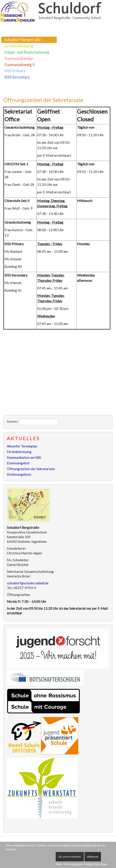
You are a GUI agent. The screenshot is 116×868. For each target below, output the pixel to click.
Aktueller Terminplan (22, 446)
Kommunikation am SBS (24, 457)
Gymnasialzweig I (19, 58)
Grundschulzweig (19, 46)
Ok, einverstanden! (70, 857)
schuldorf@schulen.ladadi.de (28, 583)
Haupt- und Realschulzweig (27, 52)
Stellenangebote (19, 474)
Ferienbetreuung (19, 452)
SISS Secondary (17, 77)
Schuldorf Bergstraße (23, 40)
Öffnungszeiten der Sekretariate (43, 100)
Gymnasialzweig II (20, 65)
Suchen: (13, 421)
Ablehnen (93, 857)
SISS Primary (15, 71)
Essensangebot (18, 463)
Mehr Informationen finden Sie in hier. (82, 864)
